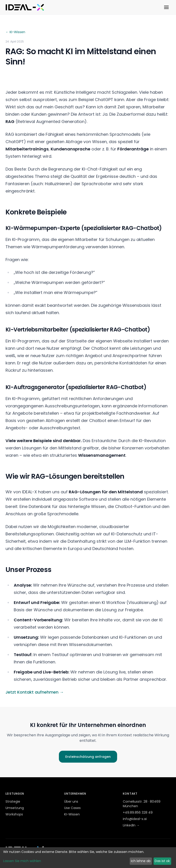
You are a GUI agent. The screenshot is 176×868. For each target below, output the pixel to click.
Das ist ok (162, 861)
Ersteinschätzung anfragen (88, 757)
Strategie (13, 801)
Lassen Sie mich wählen (22, 861)
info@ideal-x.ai (135, 819)
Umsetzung (15, 808)
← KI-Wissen (15, 32)
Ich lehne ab (141, 861)
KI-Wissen (72, 814)
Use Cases (72, 808)
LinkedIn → (131, 825)
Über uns (71, 801)
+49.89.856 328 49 (138, 812)
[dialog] (88, 858)
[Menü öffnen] (166, 7)
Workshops (14, 814)
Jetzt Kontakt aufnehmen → (35, 692)
